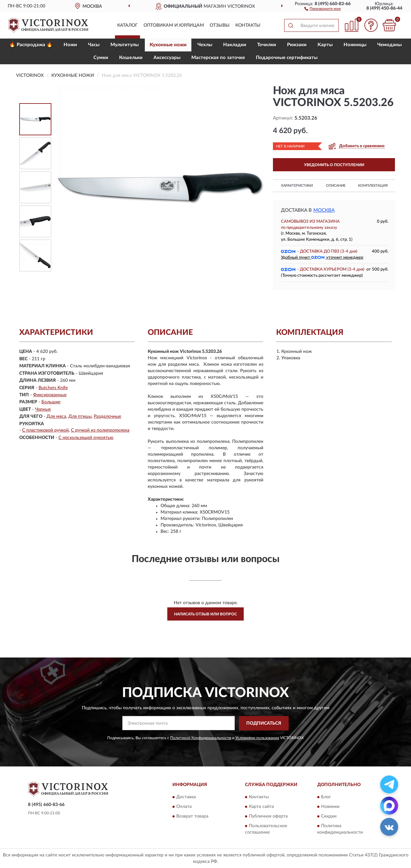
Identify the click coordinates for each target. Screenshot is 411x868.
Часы (94, 45)
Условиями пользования (257, 738)
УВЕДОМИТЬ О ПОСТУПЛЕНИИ (334, 165)
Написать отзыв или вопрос (205, 614)
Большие (51, 402)
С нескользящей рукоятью (86, 438)
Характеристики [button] (297, 186)
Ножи (70, 45)
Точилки (267, 45)
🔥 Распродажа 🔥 (31, 45)
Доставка (186, 797)
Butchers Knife (53, 388)
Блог (326, 797)
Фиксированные (50, 395)
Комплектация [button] (373, 186)
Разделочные (107, 416)
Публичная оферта (268, 817)
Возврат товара (192, 817)
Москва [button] (324, 210)
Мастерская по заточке (218, 58)
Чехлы (205, 45)
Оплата (184, 807)
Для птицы (80, 416)
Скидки (329, 817)
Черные (43, 409)
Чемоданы (389, 45)
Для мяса (56, 416)
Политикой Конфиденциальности (201, 738)
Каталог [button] (127, 25)
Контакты (248, 25)
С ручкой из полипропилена (100, 430)
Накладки (235, 45)
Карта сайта (261, 807)
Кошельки (131, 58)
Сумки (101, 58)
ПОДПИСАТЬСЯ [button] (264, 723)
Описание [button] (336, 186)
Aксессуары (167, 58)
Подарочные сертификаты (287, 58)
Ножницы (355, 45)
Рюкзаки (297, 45)
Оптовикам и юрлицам (174, 25)
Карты (325, 45)
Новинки (330, 807)
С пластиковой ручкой (45, 430)
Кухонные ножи (168, 45)
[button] (323, 8)
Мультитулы (125, 45)
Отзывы (220, 25)
